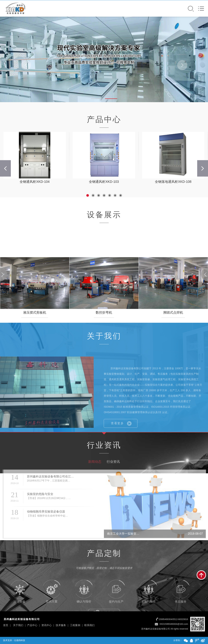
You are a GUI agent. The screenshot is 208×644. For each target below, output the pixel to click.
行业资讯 (113, 474)
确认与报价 (84, 602)
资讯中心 (47, 625)
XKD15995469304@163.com (174, 624)
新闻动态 (95, 474)
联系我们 (89, 625)
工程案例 (75, 625)
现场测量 (19, 602)
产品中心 (32, 625)
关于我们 (18, 625)
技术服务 (61, 625)
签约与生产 (116, 602)
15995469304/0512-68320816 (173, 619)
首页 (6, 625)
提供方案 (52, 602)
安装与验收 (148, 602)
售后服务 (181, 602)
